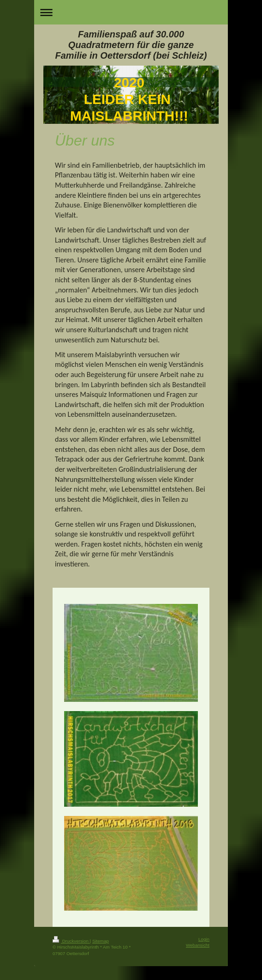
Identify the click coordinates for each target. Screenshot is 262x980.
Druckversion (71, 941)
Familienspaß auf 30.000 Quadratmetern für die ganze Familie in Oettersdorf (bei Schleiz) (131, 45)
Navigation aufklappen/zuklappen (131, 12)
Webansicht (198, 945)
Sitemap (101, 941)
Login (204, 939)
